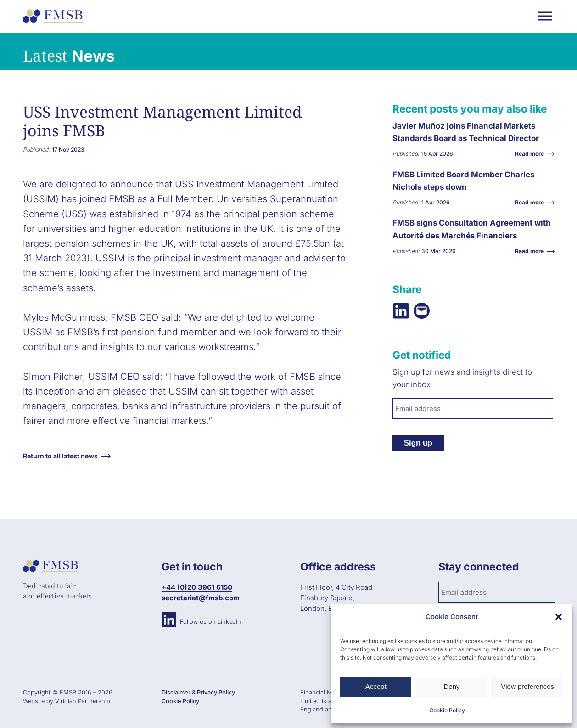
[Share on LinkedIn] (401, 311)
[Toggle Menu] (545, 16)
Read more (532, 154)
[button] (559, 617)
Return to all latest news (60, 456)
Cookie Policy (447, 710)
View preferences (528, 686)
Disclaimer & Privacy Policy (198, 692)
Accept (376, 686)
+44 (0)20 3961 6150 (197, 587)
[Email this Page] (422, 311)
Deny (451, 686)
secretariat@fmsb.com (201, 598)
